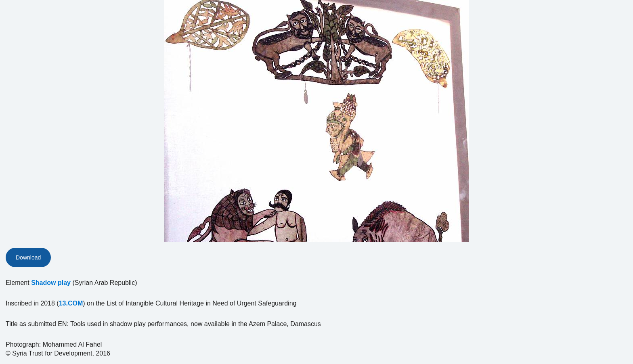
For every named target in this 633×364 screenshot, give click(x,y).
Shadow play (51, 283)
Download (28, 257)
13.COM (71, 303)
